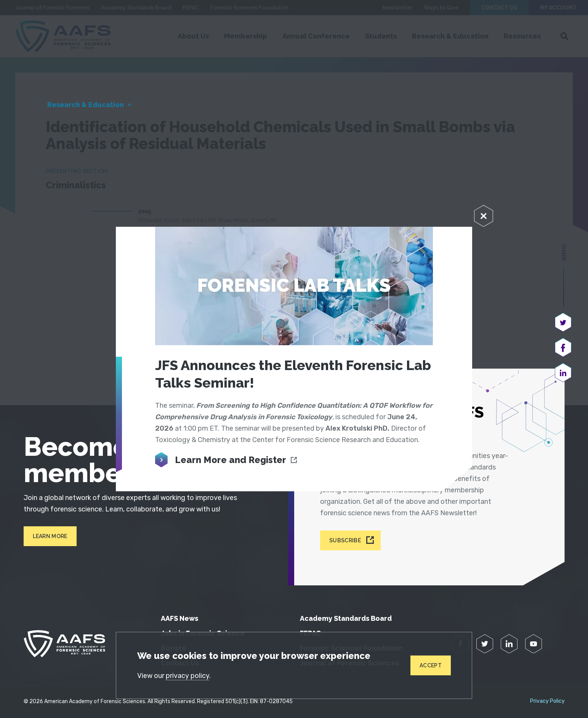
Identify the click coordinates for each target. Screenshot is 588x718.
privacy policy (187, 676)
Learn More (50, 536)
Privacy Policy (547, 701)
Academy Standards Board (346, 618)
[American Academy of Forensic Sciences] (64, 644)
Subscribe (345, 540)
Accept (431, 665)
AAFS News (179, 618)
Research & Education (86, 105)
